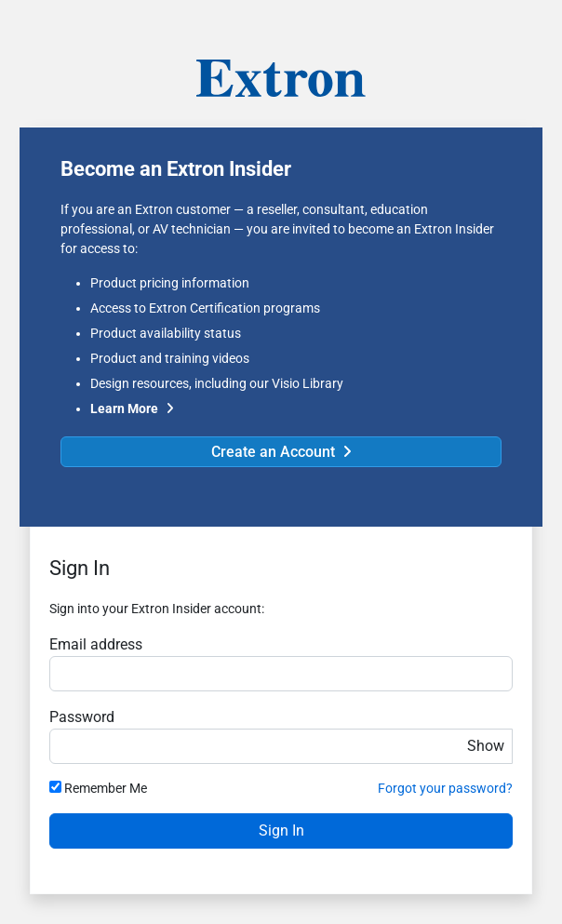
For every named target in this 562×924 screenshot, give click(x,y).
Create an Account (273, 452)
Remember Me (106, 788)
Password (82, 717)
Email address (96, 644)
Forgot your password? (445, 788)
